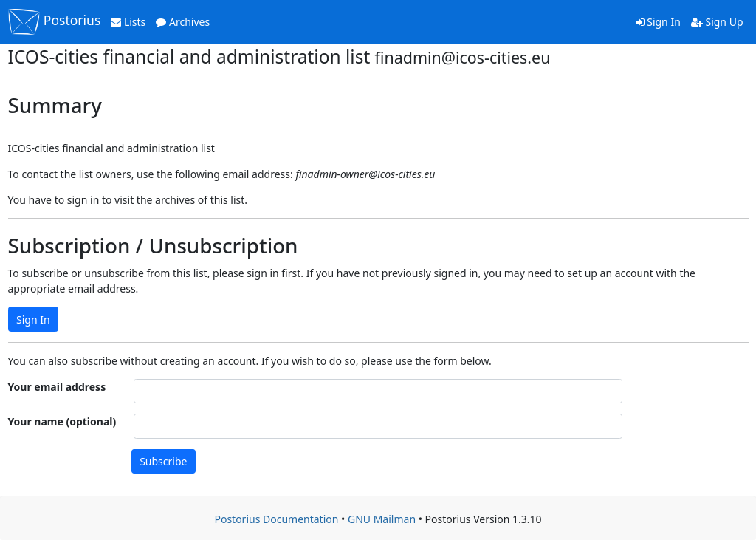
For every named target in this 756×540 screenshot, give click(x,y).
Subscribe (163, 461)
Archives (183, 22)
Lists (128, 22)
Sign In (658, 22)
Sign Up (717, 22)
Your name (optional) (62, 421)
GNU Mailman (382, 519)
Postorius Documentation (276, 519)
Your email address (57, 387)
